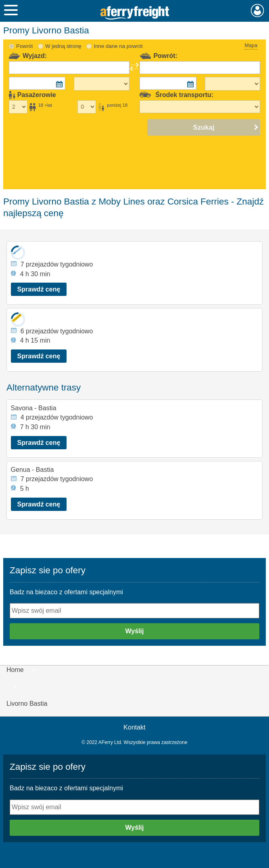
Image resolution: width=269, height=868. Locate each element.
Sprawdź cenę (39, 289)
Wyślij (135, 631)
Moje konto (258, 10)
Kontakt (134, 727)
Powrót (24, 46)
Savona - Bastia (34, 408)
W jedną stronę (63, 46)
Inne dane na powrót (118, 46)
